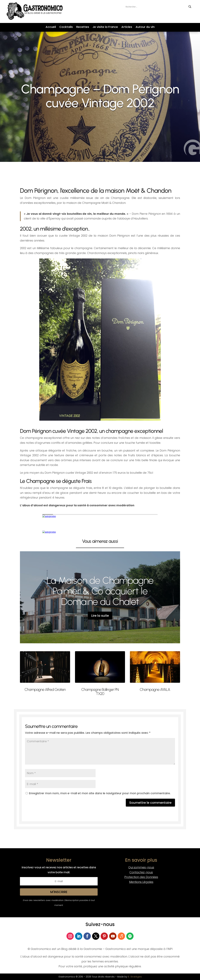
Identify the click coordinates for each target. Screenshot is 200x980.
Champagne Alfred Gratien (45, 689)
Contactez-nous (141, 872)
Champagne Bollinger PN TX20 (100, 692)
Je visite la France (105, 27)
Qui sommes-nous (141, 867)
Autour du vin (145, 27)
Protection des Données (141, 877)
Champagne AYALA (155, 689)
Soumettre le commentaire (150, 803)
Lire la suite (100, 616)
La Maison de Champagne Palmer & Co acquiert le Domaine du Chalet (100, 591)
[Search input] (156, 7)
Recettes (83, 27)
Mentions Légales (141, 882)
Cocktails (66, 27)
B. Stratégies (135, 977)
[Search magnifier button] (190, 7)
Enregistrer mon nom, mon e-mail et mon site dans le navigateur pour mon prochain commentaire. (100, 793)
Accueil (51, 27)
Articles (127, 27)
